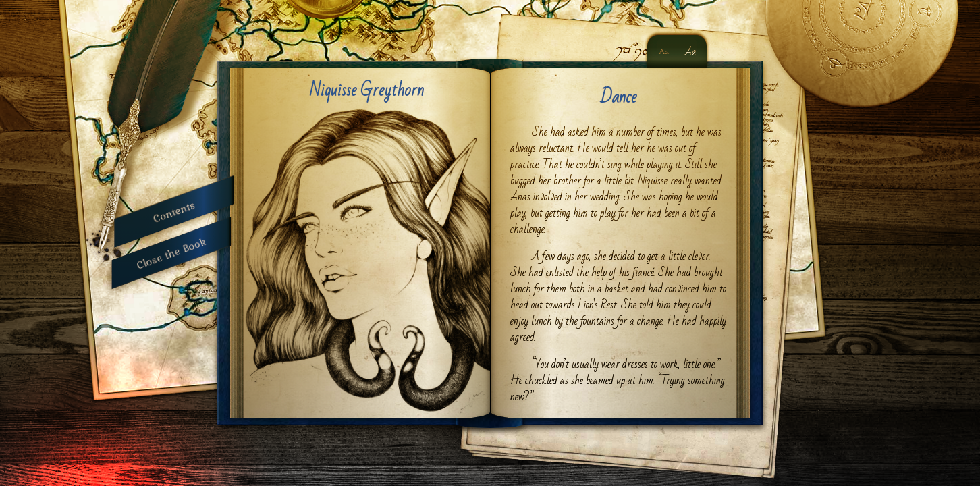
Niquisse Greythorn (367, 90)
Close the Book (171, 253)
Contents (174, 212)
